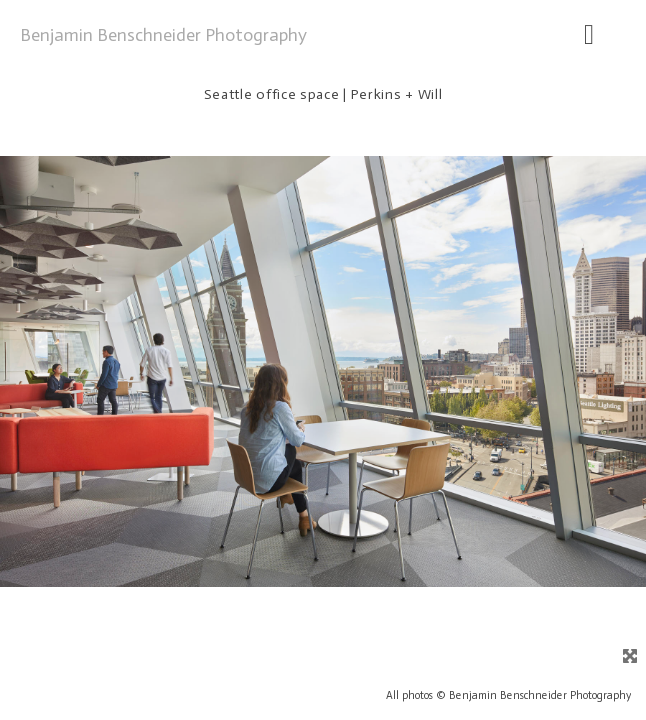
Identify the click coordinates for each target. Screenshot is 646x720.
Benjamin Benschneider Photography (163, 35)
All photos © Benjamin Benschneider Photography (508, 695)
